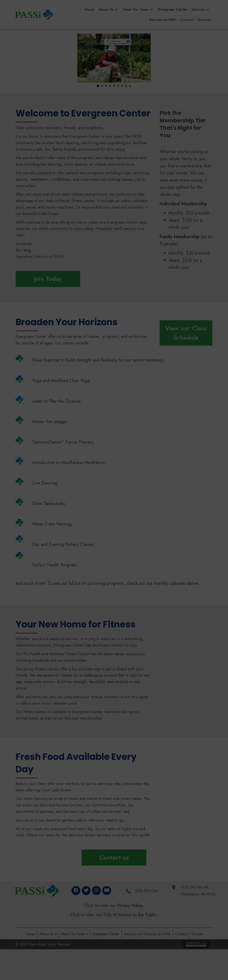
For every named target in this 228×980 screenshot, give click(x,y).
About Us (46, 934)
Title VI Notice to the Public (130, 915)
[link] (90, 10)
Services (130, 934)
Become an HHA (158, 934)
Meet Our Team (73, 934)
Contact (181, 934)
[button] (98, 86)
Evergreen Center (106, 934)
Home (30, 934)
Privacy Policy (130, 906)
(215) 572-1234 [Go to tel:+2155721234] (147, 891)
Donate (197, 934)
